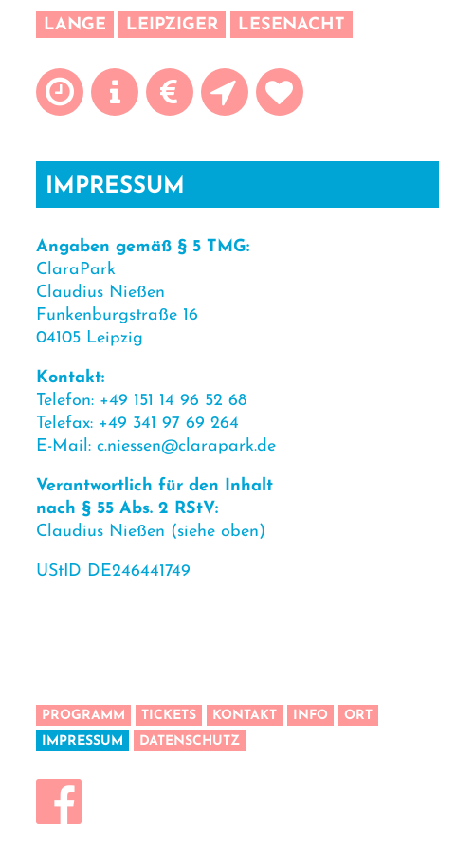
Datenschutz (190, 741)
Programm (83, 716)
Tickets (169, 716)
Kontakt (245, 716)
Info (310, 716)
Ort (358, 716)
